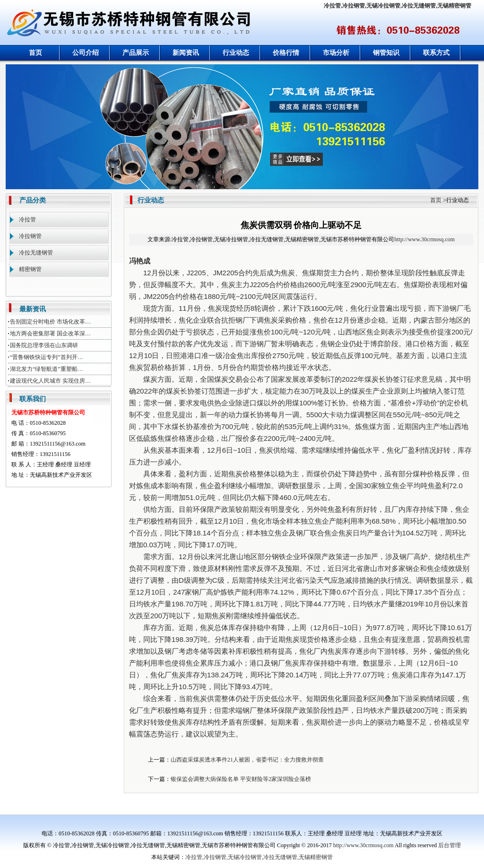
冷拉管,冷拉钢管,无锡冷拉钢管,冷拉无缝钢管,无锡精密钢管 (398, 6)
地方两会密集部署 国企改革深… (50, 333)
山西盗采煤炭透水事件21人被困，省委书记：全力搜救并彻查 (247, 760)
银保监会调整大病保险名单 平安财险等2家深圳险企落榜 (241, 779)
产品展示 (136, 53)
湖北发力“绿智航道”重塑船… (47, 369)
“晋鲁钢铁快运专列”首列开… (47, 357)
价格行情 (286, 53)
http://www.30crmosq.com (424, 239)
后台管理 (449, 845)
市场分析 (336, 53)
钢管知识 (386, 53)
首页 (35, 53)
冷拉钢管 (30, 236)
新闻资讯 (186, 53)
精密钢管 (30, 269)
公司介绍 (86, 53)
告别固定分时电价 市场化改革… (50, 322)
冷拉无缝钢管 (36, 253)
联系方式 (436, 53)
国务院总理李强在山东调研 (44, 345)
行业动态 (236, 53)
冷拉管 (27, 219)
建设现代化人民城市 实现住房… (50, 381)
